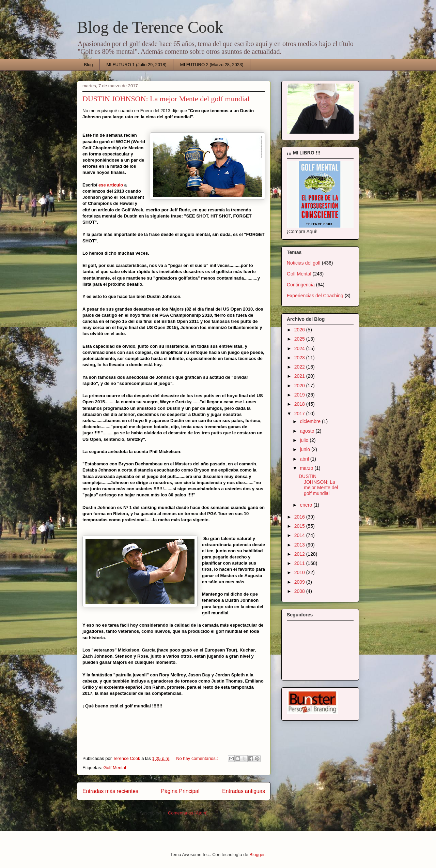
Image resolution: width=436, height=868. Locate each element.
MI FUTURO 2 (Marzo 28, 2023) (212, 65)
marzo (307, 468)
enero (307, 505)
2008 (300, 591)
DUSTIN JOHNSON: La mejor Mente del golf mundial (166, 99)
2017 (300, 414)
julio (305, 440)
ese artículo (111, 185)
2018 (300, 404)
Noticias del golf (304, 263)
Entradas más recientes (110, 791)
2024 (300, 348)
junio (305, 449)
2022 (300, 367)
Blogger (257, 855)
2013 (300, 545)
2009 (300, 582)
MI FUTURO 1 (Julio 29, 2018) (137, 65)
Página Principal (180, 791)
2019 (300, 395)
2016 (300, 517)
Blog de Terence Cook (150, 27)
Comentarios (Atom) (188, 813)
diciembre (311, 421)
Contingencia (301, 285)
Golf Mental (114, 768)
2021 (300, 376)
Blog (89, 65)
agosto (308, 431)
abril (305, 459)
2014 (300, 535)
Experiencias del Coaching (315, 296)
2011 (300, 563)
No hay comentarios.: (198, 758)
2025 (300, 339)
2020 (300, 386)
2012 (300, 554)
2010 (300, 572)
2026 (300, 330)
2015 (300, 526)
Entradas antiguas (244, 791)
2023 (300, 358)
